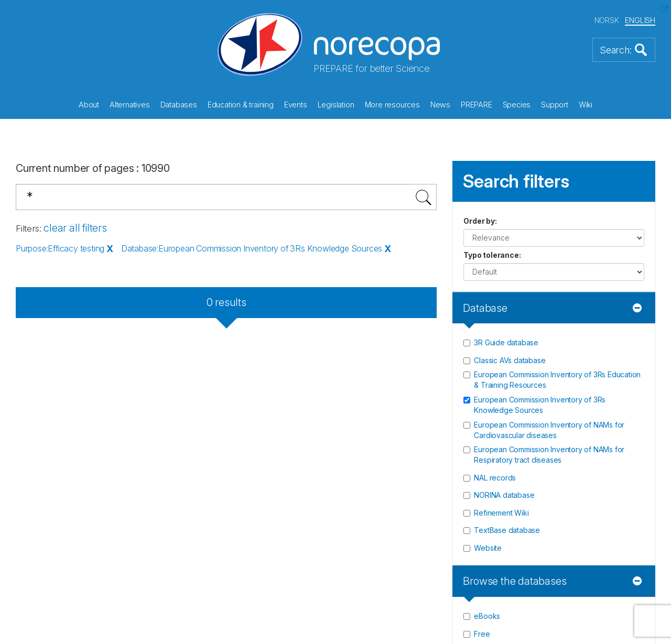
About (89, 105)
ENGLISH (640, 20)
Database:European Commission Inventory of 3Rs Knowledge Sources (252, 248)
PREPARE (477, 105)
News (440, 105)
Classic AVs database (510, 360)
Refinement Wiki (501, 513)
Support (555, 105)
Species (517, 105)
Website (488, 548)
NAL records (495, 478)
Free (482, 634)
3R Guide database (506, 342)
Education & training (241, 105)
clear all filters (75, 228)
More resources (392, 105)
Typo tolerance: (492, 255)
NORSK (607, 20)
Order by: (480, 221)
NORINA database (504, 495)
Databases (179, 105)
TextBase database (507, 530)
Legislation (336, 105)
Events (296, 105)
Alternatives (130, 105)
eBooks (487, 616)
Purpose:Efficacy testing (60, 248)
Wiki (586, 105)
